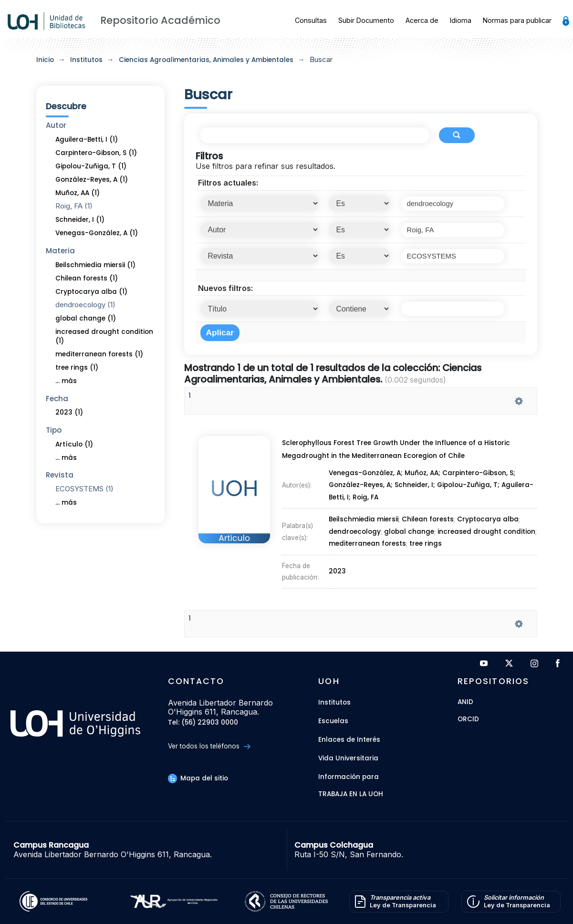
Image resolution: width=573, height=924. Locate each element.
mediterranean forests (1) (99, 354)
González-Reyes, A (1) (92, 180)
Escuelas (333, 721)
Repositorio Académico (160, 20)
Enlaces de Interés (349, 740)
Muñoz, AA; (424, 475)
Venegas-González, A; (367, 475)
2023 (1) (69, 412)
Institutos (86, 60)
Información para (349, 777)
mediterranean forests (367, 542)
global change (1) (86, 318)
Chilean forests (427, 519)
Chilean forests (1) (87, 278)
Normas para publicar (517, 20)
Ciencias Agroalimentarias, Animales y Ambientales (206, 60)
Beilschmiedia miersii (364, 519)
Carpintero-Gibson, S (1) (96, 153)
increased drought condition (486, 530)
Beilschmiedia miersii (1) (95, 265)
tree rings (425, 542)
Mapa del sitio (198, 778)
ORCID (468, 720)
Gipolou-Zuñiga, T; (469, 486)
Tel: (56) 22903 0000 (203, 723)
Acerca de (422, 20)
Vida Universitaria (348, 758)
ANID (465, 702)
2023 (338, 568)
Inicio (45, 60)
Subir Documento (366, 20)
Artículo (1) (74, 444)
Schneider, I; (416, 486)
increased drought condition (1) (104, 336)
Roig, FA (365, 498)
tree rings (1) (77, 368)
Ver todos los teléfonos (209, 746)
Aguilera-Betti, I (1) (87, 140)
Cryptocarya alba (487, 519)
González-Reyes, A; (361, 486)
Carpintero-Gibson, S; (480, 475)
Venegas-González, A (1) (97, 233)
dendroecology (355, 530)
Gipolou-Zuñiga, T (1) (91, 166)
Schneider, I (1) (80, 220)
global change (409, 530)
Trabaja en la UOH (351, 794)
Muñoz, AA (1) (78, 193)
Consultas (311, 20)
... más (66, 381)
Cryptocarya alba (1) (91, 292)
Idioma (461, 20)
